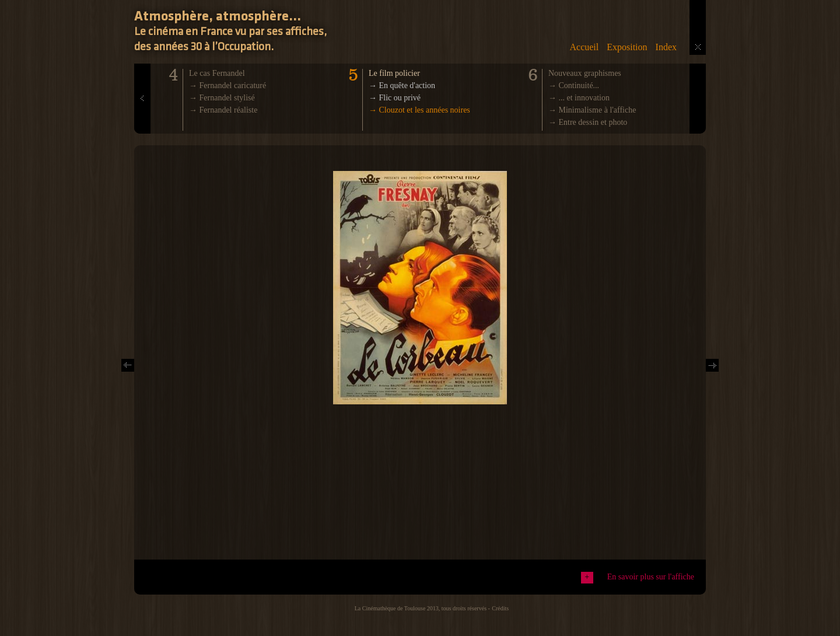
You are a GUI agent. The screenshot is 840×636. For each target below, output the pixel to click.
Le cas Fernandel (217, 73)
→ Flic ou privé (395, 98)
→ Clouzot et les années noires (419, 110)
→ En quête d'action (402, 85)
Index (666, 47)
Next (712, 363)
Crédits (500, 608)
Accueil (584, 47)
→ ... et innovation (579, 98)
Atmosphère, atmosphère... (218, 17)
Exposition (627, 47)
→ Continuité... (574, 85)
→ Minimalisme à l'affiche (592, 110)
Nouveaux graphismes (585, 73)
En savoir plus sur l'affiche (651, 577)
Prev (143, 129)
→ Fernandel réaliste (223, 110)
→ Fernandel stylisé (222, 98)
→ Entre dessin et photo (588, 122)
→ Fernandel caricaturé (228, 85)
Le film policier (394, 73)
